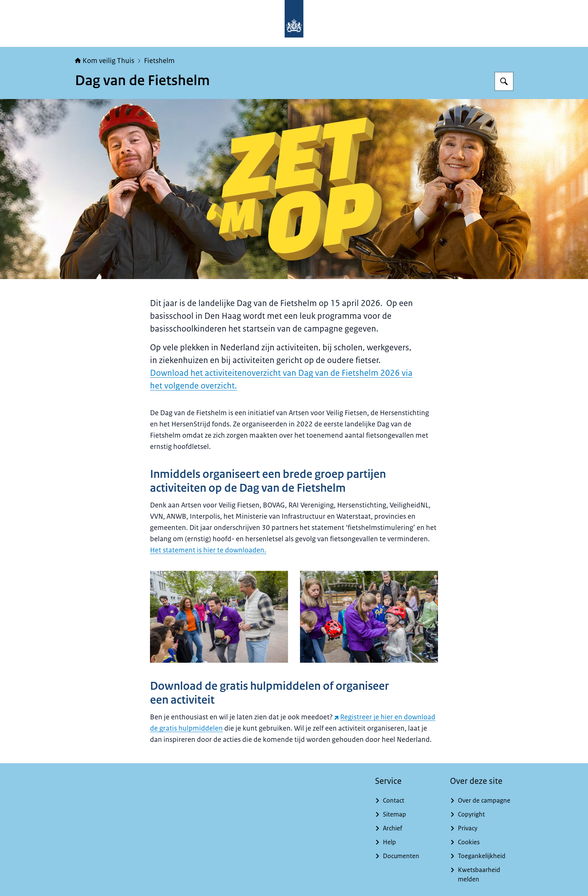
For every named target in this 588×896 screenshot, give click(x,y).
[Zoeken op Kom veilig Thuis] (504, 81)
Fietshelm (159, 61)
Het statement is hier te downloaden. (208, 550)
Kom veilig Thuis (105, 61)
